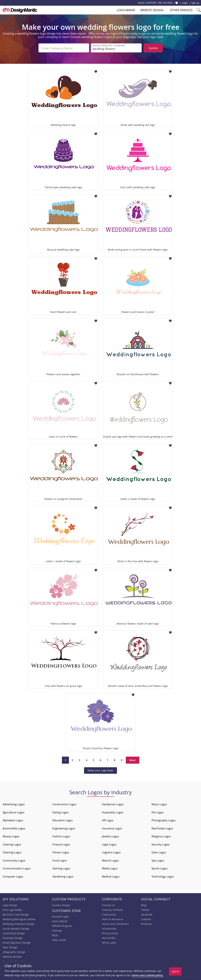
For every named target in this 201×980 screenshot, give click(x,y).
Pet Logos (158, 812)
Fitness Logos (61, 852)
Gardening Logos (63, 876)
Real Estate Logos (162, 828)
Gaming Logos (61, 868)
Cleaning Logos (12, 852)
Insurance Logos (112, 828)
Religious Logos (161, 836)
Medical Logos (111, 876)
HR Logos (108, 819)
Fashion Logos (61, 836)
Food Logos (60, 860)
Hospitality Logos (113, 812)
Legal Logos (109, 844)
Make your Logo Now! (100, 770)
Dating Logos (60, 812)
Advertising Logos (14, 803)
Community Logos (14, 860)
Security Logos (161, 844)
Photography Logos (164, 819)
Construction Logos (64, 803)
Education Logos (63, 819)
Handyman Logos (113, 803)
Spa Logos (158, 860)
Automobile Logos (14, 828)
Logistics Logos (111, 852)
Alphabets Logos (13, 819)
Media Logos (110, 868)
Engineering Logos (64, 828)
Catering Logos (12, 844)
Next (133, 759)
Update (153, 48)
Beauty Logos (11, 836)
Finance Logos (61, 844)
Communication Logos (17, 868)
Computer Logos (13, 876)
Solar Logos (159, 852)
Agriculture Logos (13, 812)
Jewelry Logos (110, 836)
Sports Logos (160, 868)
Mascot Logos (110, 860)
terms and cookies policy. (148, 975)
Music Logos (159, 803)
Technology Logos (163, 876)
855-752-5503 (165, 3)
